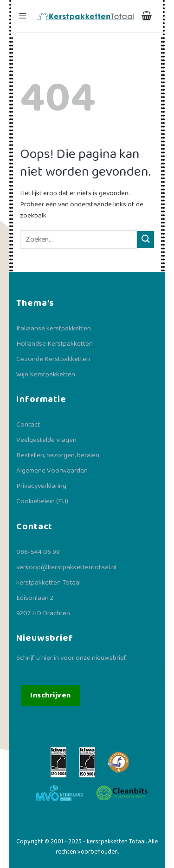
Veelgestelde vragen (46, 440)
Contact (28, 425)
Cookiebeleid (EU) (42, 501)
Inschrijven (50, 695)
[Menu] (24, 16)
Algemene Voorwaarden (52, 471)
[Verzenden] (145, 240)
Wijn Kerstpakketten (46, 375)
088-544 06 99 (38, 552)
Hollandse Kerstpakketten (55, 344)
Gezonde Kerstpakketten (53, 359)
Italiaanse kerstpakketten (54, 329)
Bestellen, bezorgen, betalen (58, 455)
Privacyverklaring (41, 486)
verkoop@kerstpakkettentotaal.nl (66, 567)
